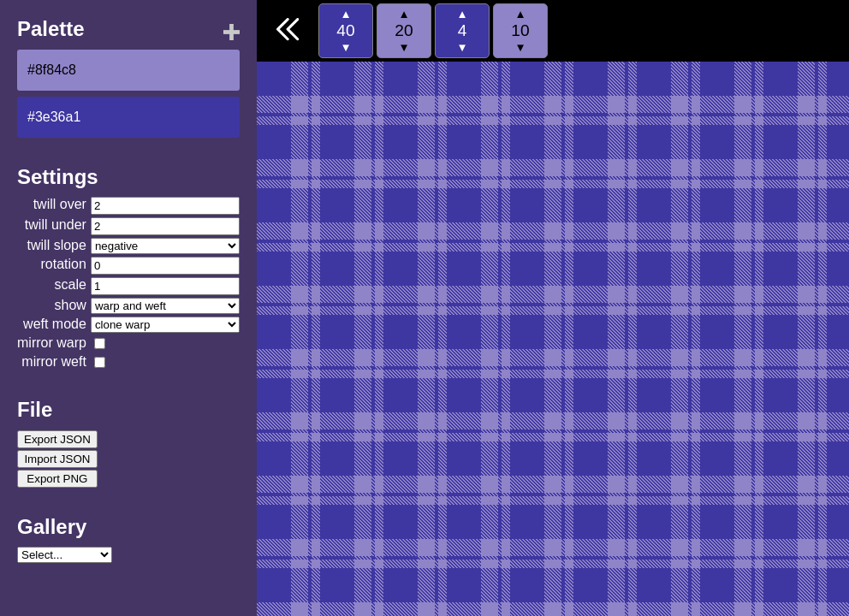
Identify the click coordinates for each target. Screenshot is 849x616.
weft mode (55, 324)
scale (71, 284)
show (71, 305)
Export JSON (57, 439)
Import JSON (57, 459)
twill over (60, 204)
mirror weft (54, 361)
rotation (64, 264)
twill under (56, 225)
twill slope (57, 245)
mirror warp (52, 343)
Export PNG (57, 479)
